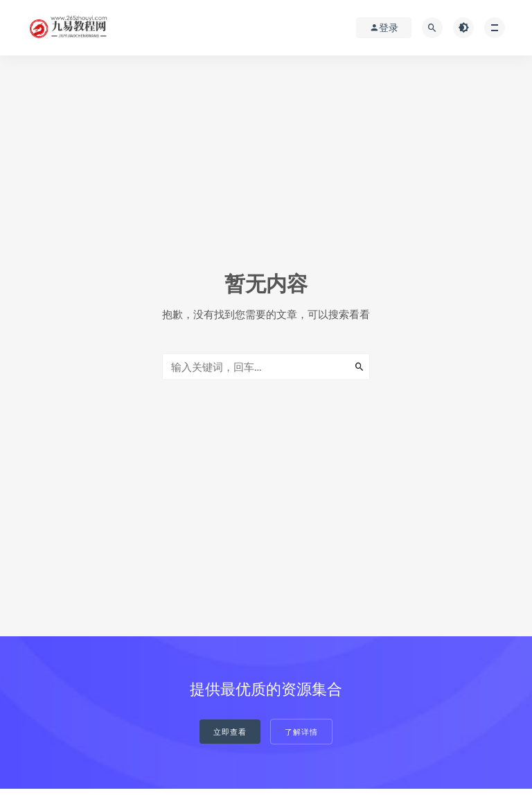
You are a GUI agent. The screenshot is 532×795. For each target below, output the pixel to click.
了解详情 (301, 732)
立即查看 (230, 732)
